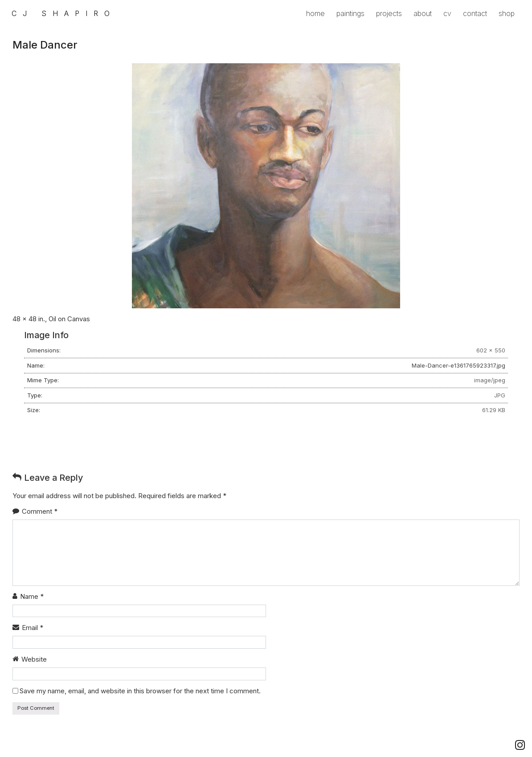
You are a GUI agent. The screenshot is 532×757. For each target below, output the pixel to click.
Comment (40, 511)
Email (33, 628)
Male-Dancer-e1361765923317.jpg (458, 365)
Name (32, 596)
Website (34, 659)
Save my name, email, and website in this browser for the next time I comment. (140, 691)
